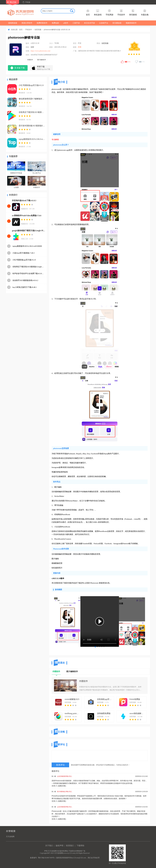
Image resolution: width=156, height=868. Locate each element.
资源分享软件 (27, 23)
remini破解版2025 (72, 699)
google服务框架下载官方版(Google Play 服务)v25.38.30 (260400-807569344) (29, 231)
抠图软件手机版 (16, 173)
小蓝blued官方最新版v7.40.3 (23, 253)
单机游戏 (98, 12)
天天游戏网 (10, 837)
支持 (55, 786)
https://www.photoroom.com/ (41, 51)
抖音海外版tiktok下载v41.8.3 (24, 201)
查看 (80, 47)
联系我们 (70, 846)
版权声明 (60, 846)
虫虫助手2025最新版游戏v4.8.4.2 (25, 280)
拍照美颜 (38, 30)
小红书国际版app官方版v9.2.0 (31, 85)
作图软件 (30, 60)
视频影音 (24, 209)
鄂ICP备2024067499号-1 (47, 858)
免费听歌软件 (42, 23)
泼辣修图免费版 (104, 713)
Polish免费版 (135, 699)
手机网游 (109, 12)
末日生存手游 (89, 23)
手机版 (28, 2)
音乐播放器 (117, 23)
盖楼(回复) (62, 786)
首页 (88, 12)
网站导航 (13, 2)
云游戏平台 (104, 23)
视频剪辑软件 (131, 23)
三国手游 (76, 23)
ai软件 (66, 23)
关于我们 (49, 846)
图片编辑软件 (42, 60)
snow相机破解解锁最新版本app (137, 713)
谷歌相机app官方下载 (105, 699)
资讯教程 (133, 12)
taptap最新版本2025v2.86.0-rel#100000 (32, 139)
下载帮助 (80, 846)
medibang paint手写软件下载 (72, 713)
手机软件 (121, 12)
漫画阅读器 (13, 23)
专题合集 (145, 12)
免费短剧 (55, 23)
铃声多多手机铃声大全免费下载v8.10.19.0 (28, 274)
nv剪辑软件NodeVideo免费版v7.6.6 (27, 216)
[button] (95, 647)
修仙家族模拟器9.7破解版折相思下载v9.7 (32, 99)
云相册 (16, 187)
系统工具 (24, 239)
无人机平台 (37, 173)
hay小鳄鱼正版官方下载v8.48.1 (25, 287)
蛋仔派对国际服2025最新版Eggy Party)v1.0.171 (32, 126)
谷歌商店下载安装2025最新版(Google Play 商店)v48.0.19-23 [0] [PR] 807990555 (32, 112)
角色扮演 (22, 93)
